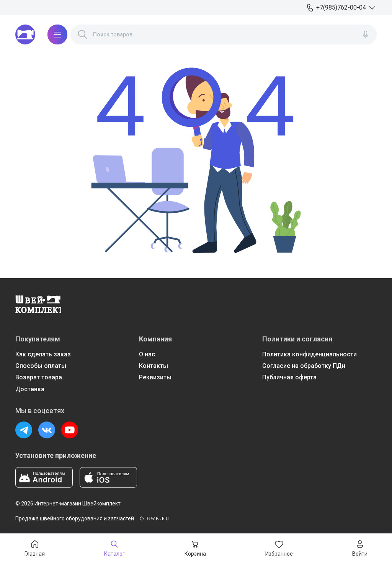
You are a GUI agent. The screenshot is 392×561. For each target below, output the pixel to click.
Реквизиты (155, 377)
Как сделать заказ (43, 354)
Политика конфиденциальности (310, 354)
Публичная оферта (289, 377)
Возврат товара (39, 377)
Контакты (154, 366)
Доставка (30, 389)
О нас (147, 354)
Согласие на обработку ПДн (304, 366)
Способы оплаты (41, 366)
